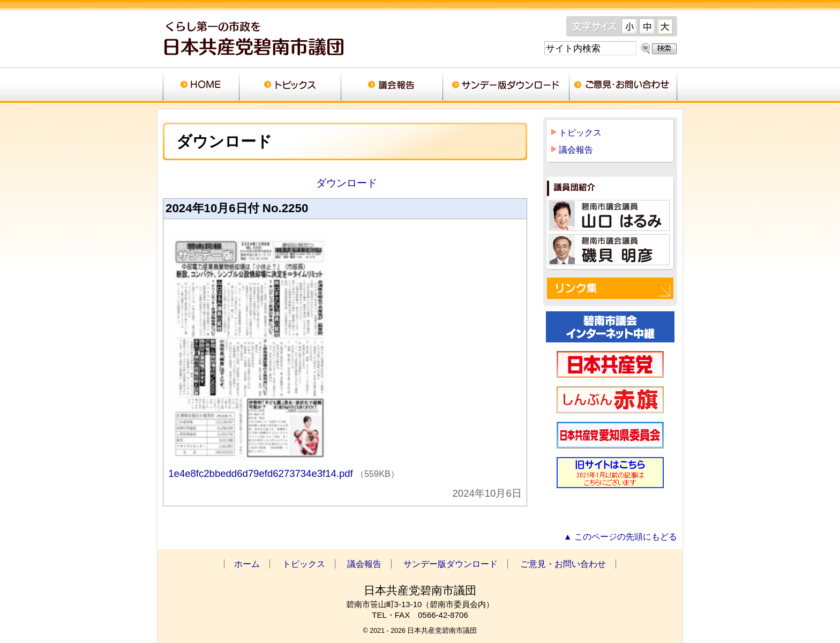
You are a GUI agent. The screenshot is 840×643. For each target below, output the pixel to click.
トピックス (290, 86)
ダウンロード (345, 183)
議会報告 (392, 86)
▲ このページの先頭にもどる (620, 537)
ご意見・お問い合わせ (623, 86)
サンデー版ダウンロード (506, 86)
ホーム (201, 86)
